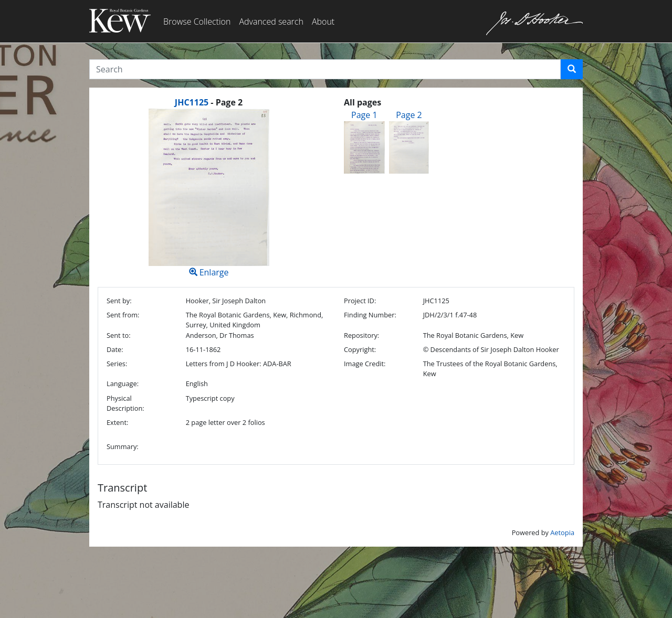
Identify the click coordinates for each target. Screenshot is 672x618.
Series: (117, 364)
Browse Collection (197, 22)
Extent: (117, 422)
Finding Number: (370, 315)
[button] (572, 69)
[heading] (209, 102)
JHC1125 (192, 102)
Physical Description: (125, 403)
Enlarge (209, 193)
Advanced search (271, 22)
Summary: (123, 446)
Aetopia (562, 532)
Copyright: (360, 349)
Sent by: (119, 301)
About (323, 22)
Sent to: (119, 335)
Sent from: (123, 315)
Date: (115, 349)
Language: (123, 383)
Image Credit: (365, 364)
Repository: (361, 335)
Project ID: (360, 301)
